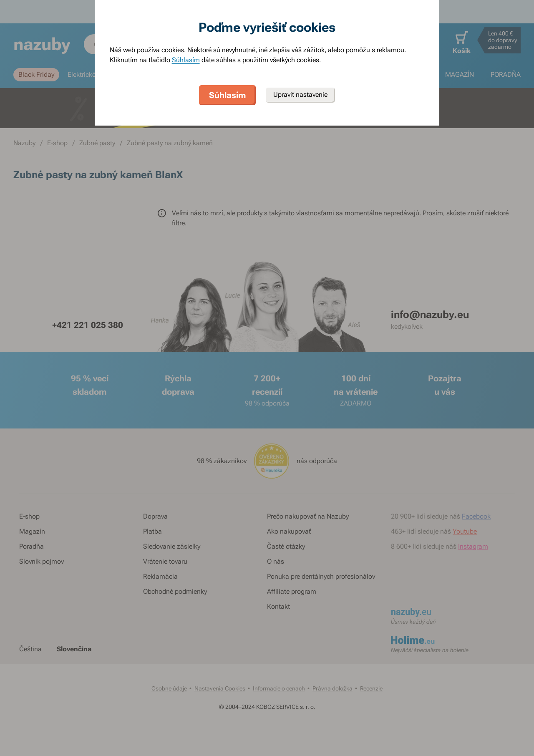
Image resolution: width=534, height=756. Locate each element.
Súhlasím (186, 60)
